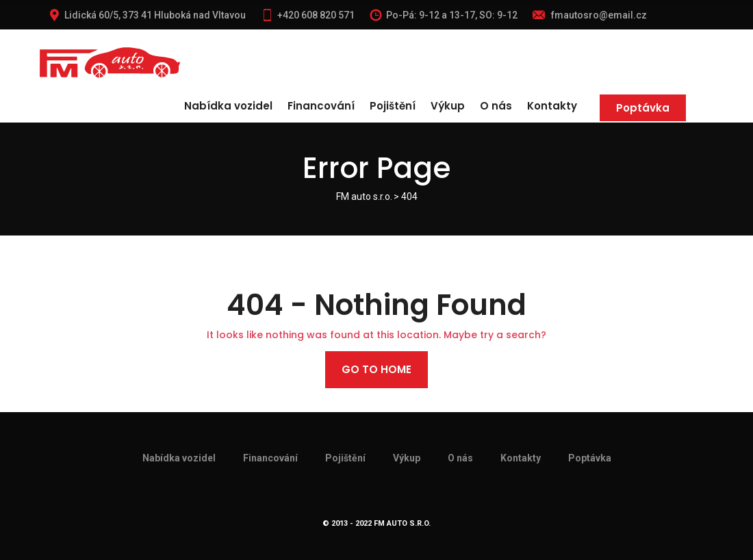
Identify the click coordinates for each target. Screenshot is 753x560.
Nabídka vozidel (228, 106)
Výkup (448, 106)
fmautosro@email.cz (590, 15)
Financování (321, 106)
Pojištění (393, 106)
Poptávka (643, 108)
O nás (496, 106)
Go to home (376, 369)
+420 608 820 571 (308, 15)
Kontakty (552, 106)
